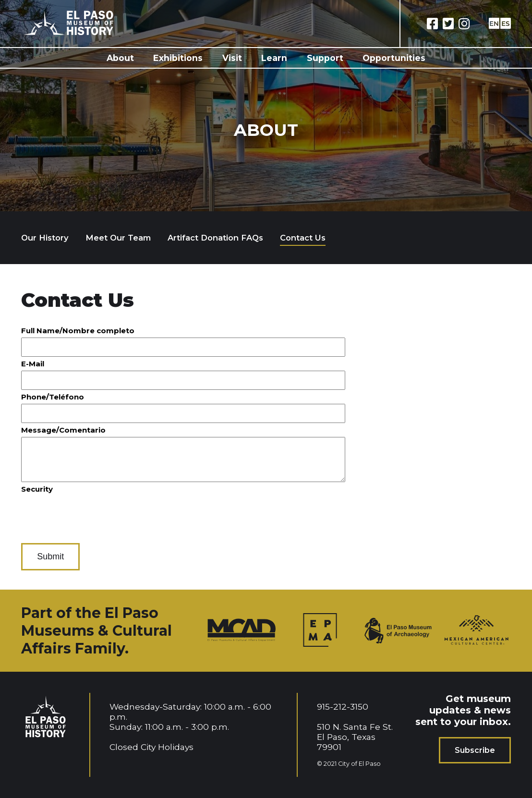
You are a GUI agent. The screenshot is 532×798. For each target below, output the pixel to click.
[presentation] (94, 515)
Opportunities (394, 58)
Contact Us (303, 238)
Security (37, 489)
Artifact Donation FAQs (215, 238)
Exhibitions (178, 58)
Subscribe (475, 750)
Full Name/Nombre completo (78, 331)
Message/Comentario (63, 430)
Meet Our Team (118, 238)
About (120, 58)
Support (325, 58)
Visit (232, 58)
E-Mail (33, 364)
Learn (274, 58)
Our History (45, 238)
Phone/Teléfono (53, 397)
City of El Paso (359, 764)
